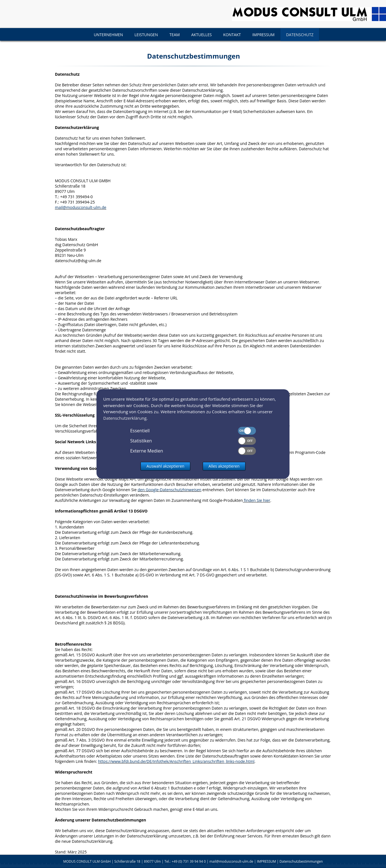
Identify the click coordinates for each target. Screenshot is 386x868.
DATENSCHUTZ (300, 35)
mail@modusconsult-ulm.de (81, 207)
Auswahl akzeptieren (165, 466)
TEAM (175, 35)
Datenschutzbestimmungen (301, 861)
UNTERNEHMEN (108, 35)
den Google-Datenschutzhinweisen (169, 490)
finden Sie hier (257, 500)
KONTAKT (232, 35)
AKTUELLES (202, 35)
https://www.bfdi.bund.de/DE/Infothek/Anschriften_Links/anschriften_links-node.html (176, 761)
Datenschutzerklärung (125, 418)
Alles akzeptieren (224, 466)
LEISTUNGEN (146, 35)
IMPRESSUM (264, 35)
